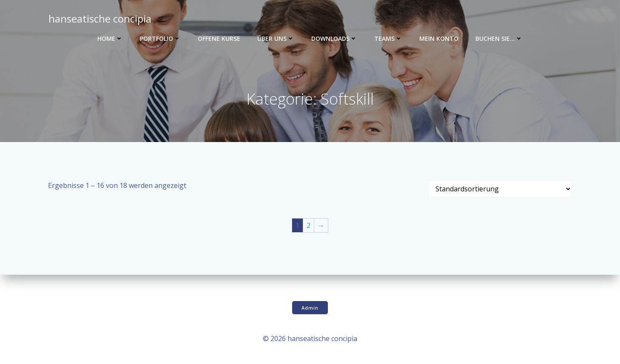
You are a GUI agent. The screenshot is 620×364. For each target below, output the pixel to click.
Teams (388, 38)
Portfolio (160, 38)
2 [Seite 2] (309, 226)
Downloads (334, 38)
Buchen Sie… (499, 38)
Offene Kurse (219, 38)
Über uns (276, 38)
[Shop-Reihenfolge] (500, 190)
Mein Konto (439, 38)
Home (110, 38)
